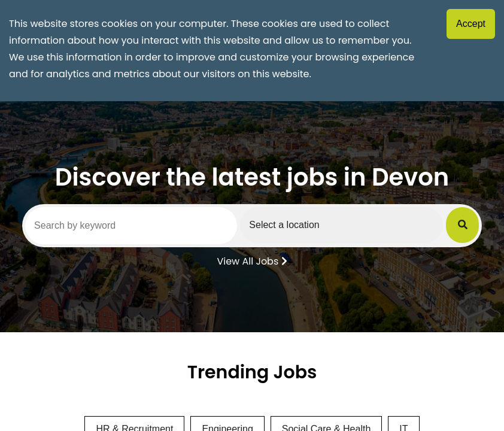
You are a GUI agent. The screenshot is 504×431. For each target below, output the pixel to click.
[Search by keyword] (131, 226)
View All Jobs (252, 260)
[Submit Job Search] (462, 225)
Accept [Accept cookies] (471, 24)
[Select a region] (341, 225)
